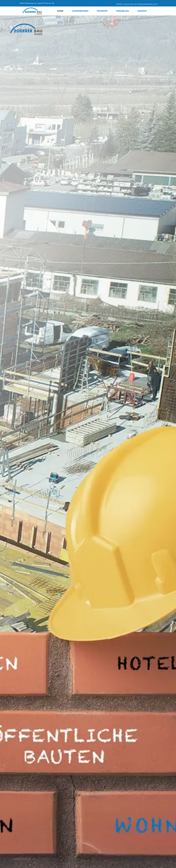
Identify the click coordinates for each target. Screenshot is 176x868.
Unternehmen (80, 11)
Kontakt (142, 11)
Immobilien (122, 11)
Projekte (102, 11)
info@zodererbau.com (148, 4)
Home (60, 11)
